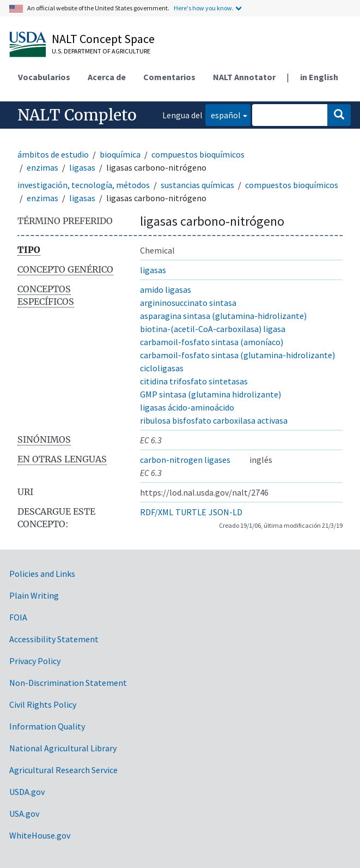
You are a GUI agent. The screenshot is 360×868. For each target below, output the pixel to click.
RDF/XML (157, 512)
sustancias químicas (197, 185)
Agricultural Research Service (63, 770)
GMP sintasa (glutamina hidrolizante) (210, 394)
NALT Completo (77, 115)
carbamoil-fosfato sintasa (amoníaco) (212, 342)
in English (319, 77)
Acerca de (107, 77)
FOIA (18, 617)
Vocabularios (44, 77)
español (223, 114)
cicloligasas (162, 368)
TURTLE (191, 512)
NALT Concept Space (103, 39)
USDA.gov (27, 792)
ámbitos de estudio (53, 154)
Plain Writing (34, 595)
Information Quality (47, 726)
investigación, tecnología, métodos (84, 185)
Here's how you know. (204, 8)
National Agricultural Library (63, 748)
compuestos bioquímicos (198, 154)
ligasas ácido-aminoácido (187, 407)
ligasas (82, 167)
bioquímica (120, 154)
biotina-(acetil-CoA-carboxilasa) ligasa (213, 329)
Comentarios (169, 77)
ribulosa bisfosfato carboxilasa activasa (214, 420)
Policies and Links (42, 574)
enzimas (42, 167)
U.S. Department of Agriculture (101, 51)
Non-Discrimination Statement (68, 683)
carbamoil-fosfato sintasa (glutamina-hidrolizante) (237, 355)
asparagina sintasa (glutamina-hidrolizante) (223, 316)
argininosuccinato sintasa (188, 303)
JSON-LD (225, 512)
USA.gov (24, 813)
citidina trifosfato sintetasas (194, 381)
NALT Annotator (244, 77)
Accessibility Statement (54, 639)
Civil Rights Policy (43, 704)
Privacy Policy (35, 661)
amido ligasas (166, 290)
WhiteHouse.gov (40, 835)
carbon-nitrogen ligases (185, 460)
